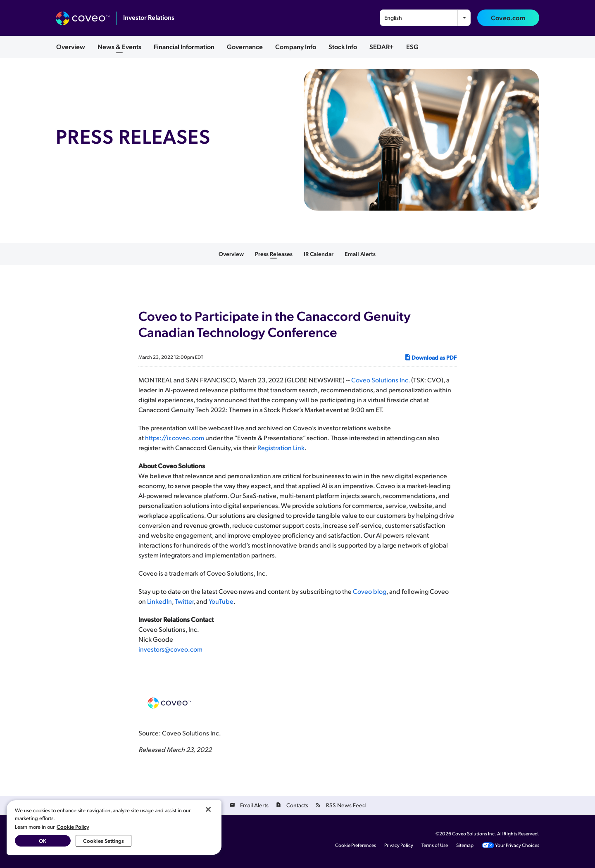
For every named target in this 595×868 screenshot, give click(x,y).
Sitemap (465, 845)
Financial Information (184, 46)
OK (43, 841)
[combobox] (425, 18)
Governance (245, 46)
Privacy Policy (399, 845)
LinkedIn (159, 601)
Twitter (184, 601)
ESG (412, 46)
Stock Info (343, 46)
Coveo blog (370, 591)
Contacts (297, 805)
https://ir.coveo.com (175, 438)
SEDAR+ (382, 46)
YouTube (221, 601)
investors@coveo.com (170, 649)
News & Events (119, 46)
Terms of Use (435, 845)
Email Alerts (360, 254)
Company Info (296, 46)
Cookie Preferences (356, 845)
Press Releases (274, 254)
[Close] (208, 809)
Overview (71, 46)
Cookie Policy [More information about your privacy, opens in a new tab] (73, 826)
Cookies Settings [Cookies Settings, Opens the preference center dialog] (104, 841)
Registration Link (281, 447)
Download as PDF (430, 357)
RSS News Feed (346, 805)
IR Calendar (319, 254)
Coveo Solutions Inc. (381, 380)
